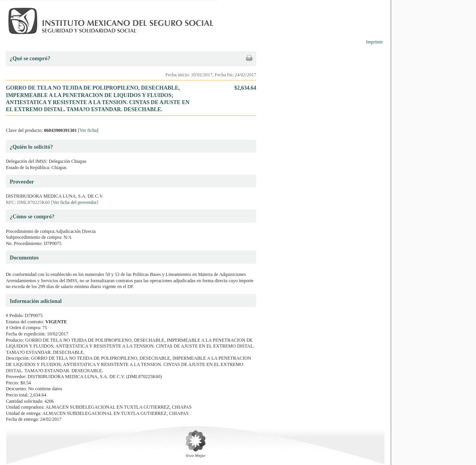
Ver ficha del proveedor (75, 202)
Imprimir (375, 42)
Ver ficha (88, 130)
